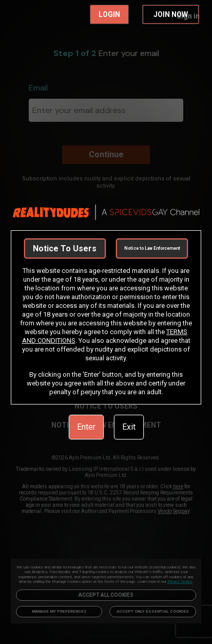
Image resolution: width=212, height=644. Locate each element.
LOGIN (109, 14)
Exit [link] (129, 427)
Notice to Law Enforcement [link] (152, 248)
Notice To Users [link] (65, 249)
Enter (86, 427)
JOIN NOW (171, 14)
